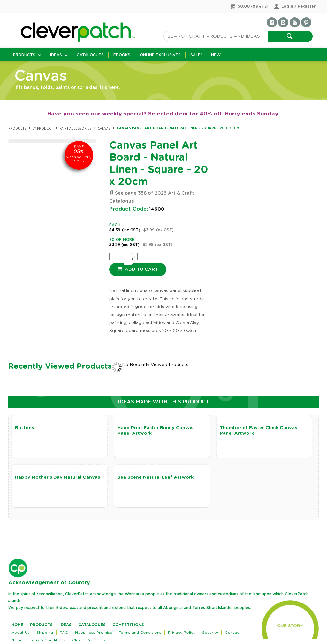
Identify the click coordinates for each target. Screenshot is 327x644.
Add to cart (141, 270)
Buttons (24, 428)
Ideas (56, 55)
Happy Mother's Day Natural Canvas (57, 477)
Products (24, 55)
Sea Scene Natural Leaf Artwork (156, 477)
